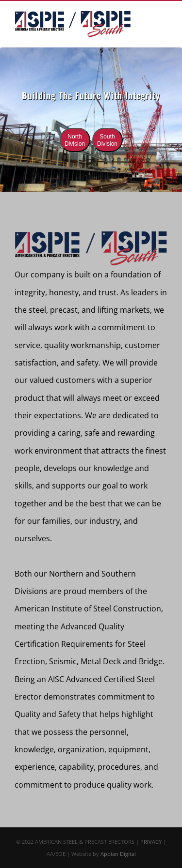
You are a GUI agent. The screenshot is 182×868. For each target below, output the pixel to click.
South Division (107, 140)
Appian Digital (118, 854)
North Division (75, 140)
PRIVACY (151, 842)
